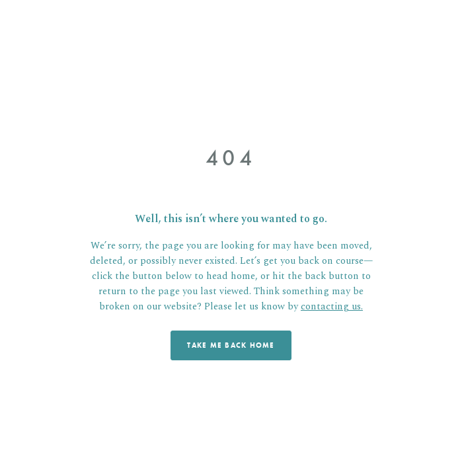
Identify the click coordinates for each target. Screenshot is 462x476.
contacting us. (332, 307)
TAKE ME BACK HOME (231, 345)
